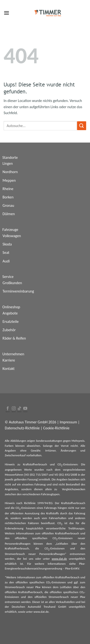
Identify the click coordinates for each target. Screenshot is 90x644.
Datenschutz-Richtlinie (22, 428)
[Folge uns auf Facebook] (8, 409)
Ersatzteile (11, 322)
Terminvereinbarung (18, 291)
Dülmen (9, 214)
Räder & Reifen (14, 338)
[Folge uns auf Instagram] (14, 409)
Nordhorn (10, 172)
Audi (6, 261)
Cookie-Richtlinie (56, 428)
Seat (6, 253)
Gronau (8, 205)
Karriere (9, 360)
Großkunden (12, 283)
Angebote (10, 313)
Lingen (8, 163)
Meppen (9, 180)
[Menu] (6, 13)
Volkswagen (12, 236)
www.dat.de (59, 559)
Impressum (68, 422)
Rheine (8, 189)
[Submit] (82, 126)
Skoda (7, 244)
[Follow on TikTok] (19, 409)
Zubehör (9, 330)
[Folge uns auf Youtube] (25, 409)
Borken (8, 197)
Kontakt (9, 369)
